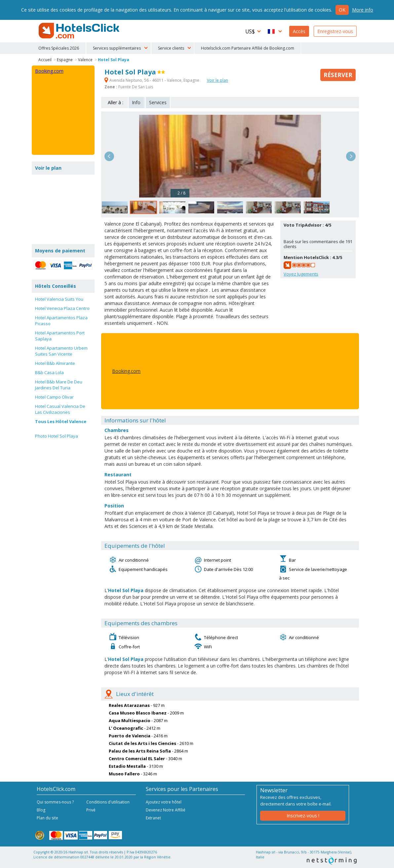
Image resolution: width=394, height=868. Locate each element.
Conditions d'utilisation (108, 802)
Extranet (153, 818)
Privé (91, 810)
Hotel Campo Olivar (54, 397)
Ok (342, 10)
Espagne (65, 60)
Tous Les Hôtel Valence (61, 421)
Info (136, 102)
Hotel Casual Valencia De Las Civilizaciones (60, 409)
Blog (41, 810)
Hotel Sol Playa (114, 60)
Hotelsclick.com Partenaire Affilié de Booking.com (248, 48)
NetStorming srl (332, 861)
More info (363, 10)
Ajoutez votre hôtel (164, 802)
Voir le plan (217, 80)
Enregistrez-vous (335, 31)
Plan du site (47, 818)
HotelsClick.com (80, 31)
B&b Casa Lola (49, 372)
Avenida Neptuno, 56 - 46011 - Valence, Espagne (152, 80)
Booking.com (126, 371)
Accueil (45, 60)
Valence (85, 60)
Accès (299, 31)
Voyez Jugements (301, 274)
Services (158, 102)
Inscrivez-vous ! (303, 816)
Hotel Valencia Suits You (59, 299)
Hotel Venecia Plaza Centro (62, 308)
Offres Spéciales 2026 (59, 48)
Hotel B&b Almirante (55, 363)
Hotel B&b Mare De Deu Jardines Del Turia (59, 385)
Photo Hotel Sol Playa (57, 436)
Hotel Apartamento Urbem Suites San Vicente (61, 351)
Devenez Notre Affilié (166, 810)
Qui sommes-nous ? (55, 802)
